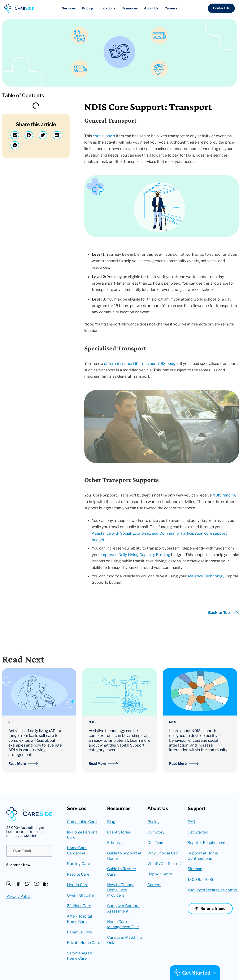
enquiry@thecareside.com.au (210, 890)
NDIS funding (224, 495)
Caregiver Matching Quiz (125, 940)
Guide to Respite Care (121, 871)
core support (104, 136)
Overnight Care (80, 895)
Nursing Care (78, 864)
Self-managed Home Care (79, 956)
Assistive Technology (206, 576)
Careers (154, 885)
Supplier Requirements (208, 843)
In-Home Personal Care (83, 835)
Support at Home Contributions (203, 856)
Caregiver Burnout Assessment (123, 908)
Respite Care (78, 874)
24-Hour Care (79, 906)
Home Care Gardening (77, 850)
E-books (114, 843)
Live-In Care (78, 885)
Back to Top (219, 612)
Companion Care (82, 822)
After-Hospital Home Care (79, 919)
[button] (221, 8)
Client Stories (119, 832)
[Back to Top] (236, 613)
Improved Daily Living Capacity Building (135, 555)
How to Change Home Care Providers (121, 890)
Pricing (154, 822)
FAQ (191, 822)
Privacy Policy (19, 896)
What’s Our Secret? (164, 864)
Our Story (156, 832)
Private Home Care (83, 943)
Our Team (156, 843)
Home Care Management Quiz (123, 924)
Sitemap (195, 869)
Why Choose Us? (162, 853)
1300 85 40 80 (201, 880)
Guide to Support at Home (124, 856)
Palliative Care (79, 932)
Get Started (198, 832)
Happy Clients (160, 874)
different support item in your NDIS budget (142, 364)
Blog (111, 822)
